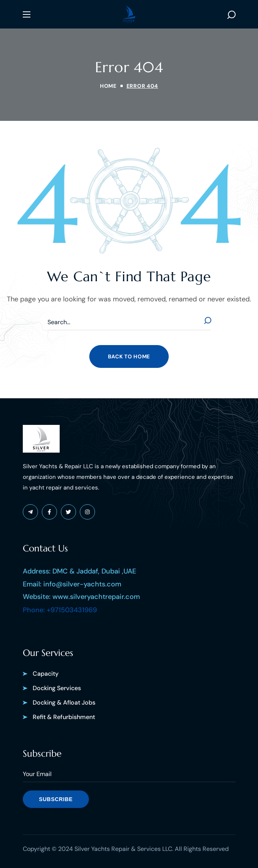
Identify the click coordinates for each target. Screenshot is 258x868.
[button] (231, 14)
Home (108, 86)
